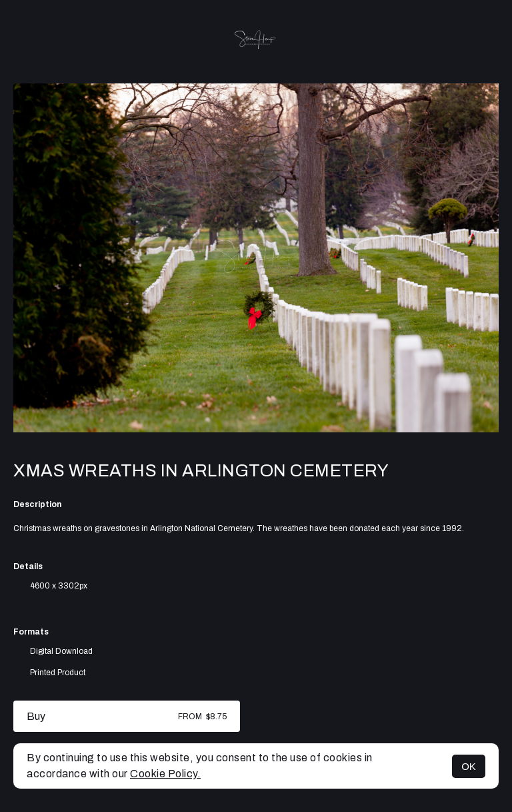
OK (469, 766)
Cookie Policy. (165, 774)
